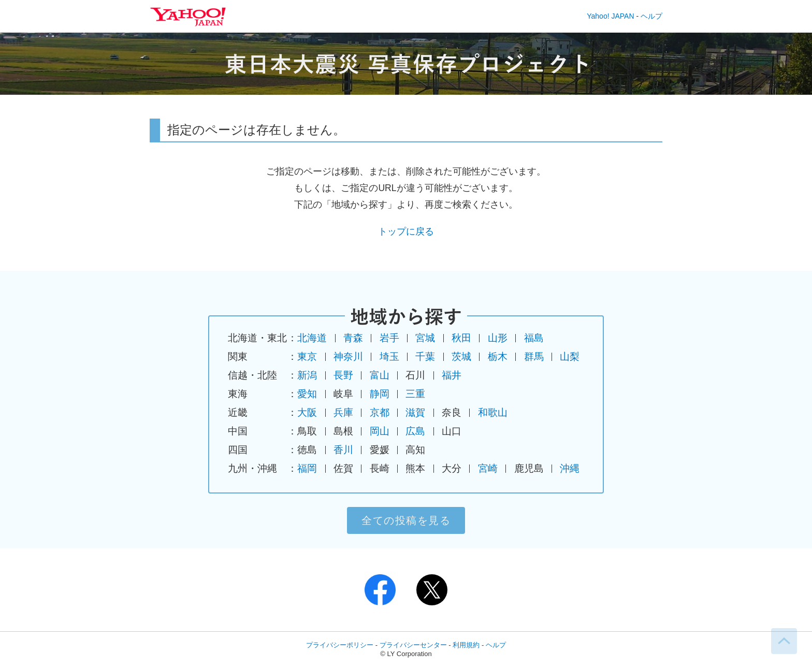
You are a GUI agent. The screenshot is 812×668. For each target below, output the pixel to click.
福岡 (307, 468)
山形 (498, 338)
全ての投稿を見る (406, 520)
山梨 (570, 357)
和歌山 (493, 412)
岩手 (389, 338)
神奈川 (348, 357)
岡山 (380, 431)
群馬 (534, 357)
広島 (415, 431)
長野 (343, 375)
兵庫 (343, 412)
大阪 (307, 412)
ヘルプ (651, 16)
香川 (343, 450)
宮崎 (488, 468)
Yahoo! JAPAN (610, 16)
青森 (353, 338)
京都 (380, 412)
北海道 (312, 338)
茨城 (461, 357)
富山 (380, 375)
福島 (534, 338)
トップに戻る (406, 231)
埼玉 (389, 357)
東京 (307, 357)
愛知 (307, 394)
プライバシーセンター (413, 645)
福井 (452, 375)
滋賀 (415, 412)
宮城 (425, 338)
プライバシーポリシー (340, 645)
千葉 (425, 357)
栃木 (498, 357)
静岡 (380, 394)
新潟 (307, 375)
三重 (415, 394)
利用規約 (466, 645)
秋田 (461, 338)
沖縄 (570, 468)
